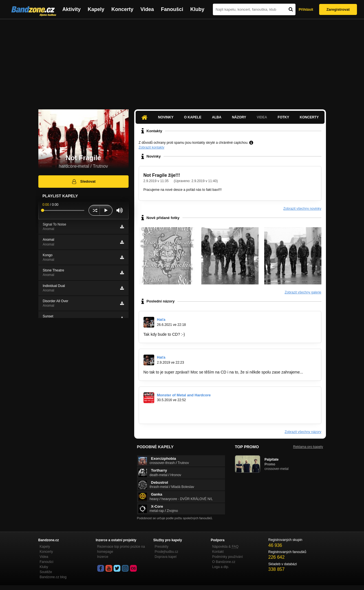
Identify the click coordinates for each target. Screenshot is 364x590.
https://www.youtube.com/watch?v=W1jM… (181, 410)
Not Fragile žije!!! (162, 175)
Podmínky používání (228, 557)
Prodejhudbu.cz (166, 552)
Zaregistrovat (338, 9)
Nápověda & (225, 547)
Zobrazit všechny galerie (303, 292)
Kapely (96, 9)
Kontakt (218, 552)
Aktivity (71, 9)
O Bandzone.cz (224, 562)
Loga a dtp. (221, 567)
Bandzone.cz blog (53, 577)
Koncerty (122, 9)
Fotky (284, 117)
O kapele (193, 117)
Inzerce (103, 557)
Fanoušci (172, 9)
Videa (147, 9)
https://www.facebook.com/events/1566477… (183, 415)
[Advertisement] (182, 61)
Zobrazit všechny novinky (302, 209)
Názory (239, 117)
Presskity (162, 547)
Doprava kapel (166, 557)
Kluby (197, 9)
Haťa (161, 320)
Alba (217, 117)
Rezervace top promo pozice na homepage (121, 549)
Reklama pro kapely (308, 447)
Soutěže (46, 572)
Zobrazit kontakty (152, 147)
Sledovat (83, 182)
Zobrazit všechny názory (303, 432)
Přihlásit (306, 9)
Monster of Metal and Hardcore (184, 395)
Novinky (166, 117)
